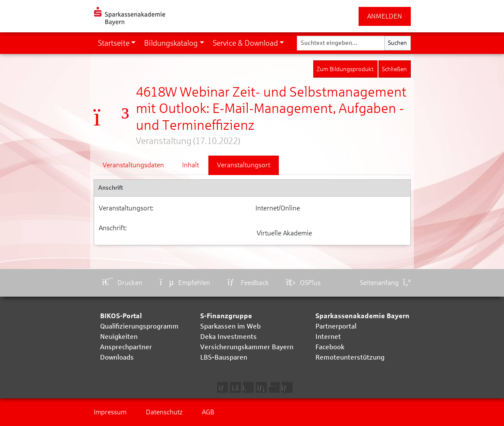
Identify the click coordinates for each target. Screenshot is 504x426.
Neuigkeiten (119, 337)
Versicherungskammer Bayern (247, 347)
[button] (117, 43)
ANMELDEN (385, 16)
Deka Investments (228, 337)
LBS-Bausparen (224, 357)
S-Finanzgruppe (226, 316)
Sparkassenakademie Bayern (362, 316)
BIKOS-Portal (121, 316)
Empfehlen (185, 283)
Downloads (117, 357)
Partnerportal (336, 326)
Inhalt (191, 165)
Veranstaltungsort (244, 165)
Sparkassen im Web (230, 326)
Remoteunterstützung (350, 357)
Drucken (123, 283)
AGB (208, 412)
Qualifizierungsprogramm (139, 326)
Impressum (110, 412)
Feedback (248, 283)
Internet (328, 337)
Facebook (330, 347)
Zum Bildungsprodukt (345, 69)
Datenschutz (164, 412)
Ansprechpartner (126, 347)
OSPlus (303, 283)
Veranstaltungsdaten (133, 165)
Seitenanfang (385, 283)
